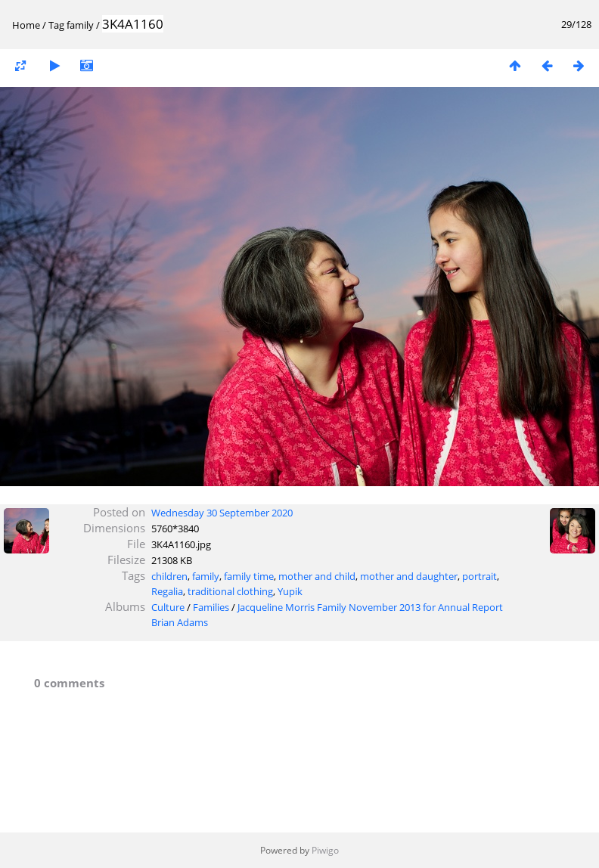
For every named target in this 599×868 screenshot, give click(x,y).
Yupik (290, 591)
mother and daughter (409, 576)
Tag (56, 25)
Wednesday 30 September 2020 (222, 513)
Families (211, 607)
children (169, 576)
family (80, 25)
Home (26, 25)
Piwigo (325, 850)
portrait (480, 576)
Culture (168, 607)
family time (249, 576)
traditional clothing (230, 591)
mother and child (317, 576)
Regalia (167, 591)
